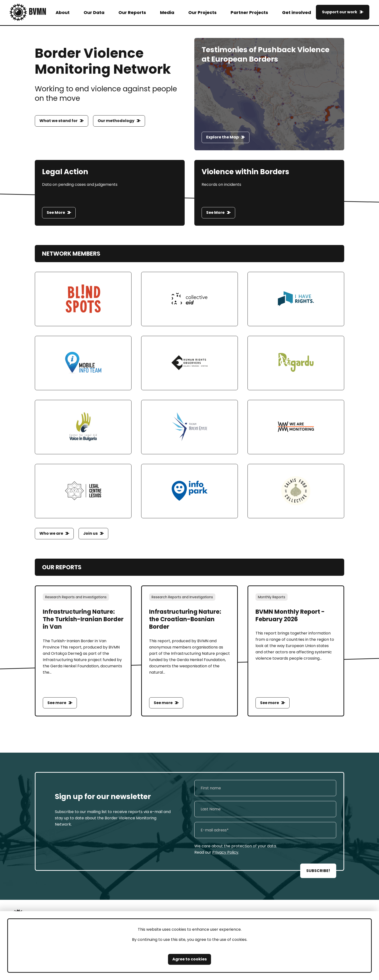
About (63, 12)
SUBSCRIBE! (318, 871)
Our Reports (132, 12)
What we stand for (58, 121)
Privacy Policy (225, 852)
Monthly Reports (272, 597)
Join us (90, 533)
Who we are (51, 533)
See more (57, 703)
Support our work (340, 12)
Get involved (297, 12)
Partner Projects (249, 12)
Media (167, 12)
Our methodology (116, 121)
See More (56, 213)
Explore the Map (222, 137)
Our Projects (202, 12)
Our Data (94, 12)
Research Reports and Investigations (76, 597)
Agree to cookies (189, 959)
